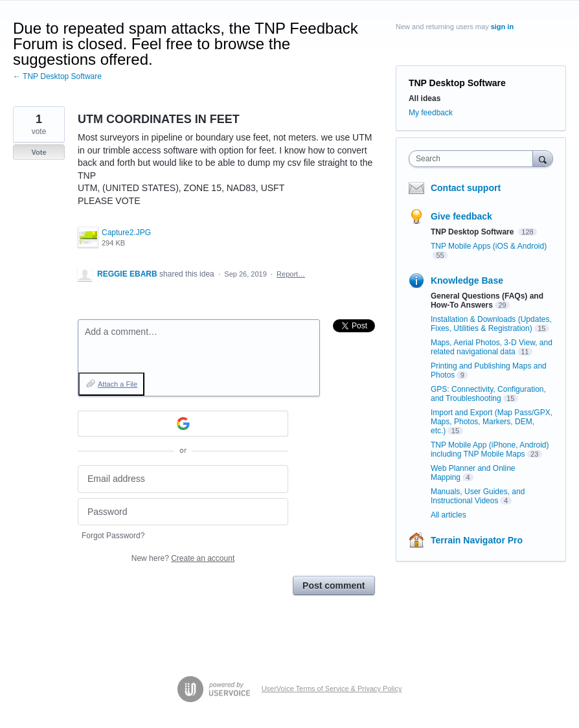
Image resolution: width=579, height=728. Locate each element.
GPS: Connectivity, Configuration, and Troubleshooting (488, 394)
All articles (448, 515)
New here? (183, 558)
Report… (291, 274)
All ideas (425, 98)
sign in (502, 27)
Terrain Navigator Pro (477, 540)
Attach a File (118, 384)
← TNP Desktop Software (57, 76)
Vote (39, 152)
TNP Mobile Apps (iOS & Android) (489, 246)
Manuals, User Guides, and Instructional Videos (478, 496)
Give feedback (461, 216)
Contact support (466, 188)
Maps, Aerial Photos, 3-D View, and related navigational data (492, 347)
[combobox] (474, 159)
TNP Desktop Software (457, 83)
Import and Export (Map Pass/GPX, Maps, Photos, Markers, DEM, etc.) (492, 422)
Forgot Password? (113, 536)
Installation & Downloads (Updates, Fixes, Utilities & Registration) (491, 324)
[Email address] (183, 479)
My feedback (431, 113)
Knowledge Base (467, 280)
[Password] (183, 512)
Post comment (334, 586)
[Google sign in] (183, 424)
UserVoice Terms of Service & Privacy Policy (332, 688)
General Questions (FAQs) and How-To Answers (487, 301)
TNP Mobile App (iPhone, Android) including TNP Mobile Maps (490, 449)
